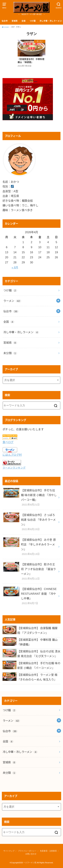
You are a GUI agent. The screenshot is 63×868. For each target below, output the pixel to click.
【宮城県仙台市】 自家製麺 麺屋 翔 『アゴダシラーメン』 (37, 630)
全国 (24, 21)
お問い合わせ (31, 854)
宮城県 (15, 21)
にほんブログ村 (12, 455)
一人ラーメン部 (30, 863)
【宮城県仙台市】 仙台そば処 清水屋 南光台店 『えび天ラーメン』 (39, 654)
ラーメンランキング (14, 468)
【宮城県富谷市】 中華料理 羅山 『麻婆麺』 (37, 642)
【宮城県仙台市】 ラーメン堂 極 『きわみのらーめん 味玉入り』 (37, 677)
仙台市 (5, 21)
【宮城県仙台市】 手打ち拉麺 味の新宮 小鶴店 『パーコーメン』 (39, 666)
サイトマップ (9, 851)
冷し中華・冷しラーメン (51, 21)
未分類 (10, 353)
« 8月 (15, 267)
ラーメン (12, 301)
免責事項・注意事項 (48, 851)
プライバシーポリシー (27, 851)
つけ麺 (33, 21)
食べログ (8, 442)
